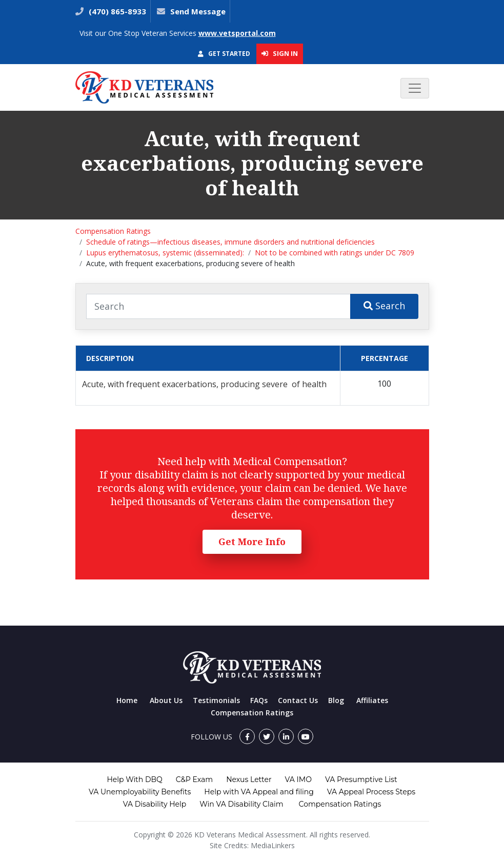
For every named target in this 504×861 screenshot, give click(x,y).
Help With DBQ (134, 779)
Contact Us (298, 700)
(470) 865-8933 (116, 11)
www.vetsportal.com (237, 33)
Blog (336, 700)
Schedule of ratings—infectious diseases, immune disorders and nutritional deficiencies (230, 242)
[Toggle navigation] (415, 88)
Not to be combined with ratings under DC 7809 (335, 253)
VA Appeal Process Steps (371, 792)
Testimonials (216, 700)
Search (384, 306)
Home (127, 700)
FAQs (259, 700)
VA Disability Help (155, 804)
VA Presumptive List (361, 779)
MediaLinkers (273, 845)
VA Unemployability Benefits (140, 792)
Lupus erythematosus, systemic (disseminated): (165, 253)
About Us (166, 700)
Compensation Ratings (113, 231)
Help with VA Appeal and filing (259, 792)
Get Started (224, 54)
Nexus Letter (249, 779)
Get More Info (252, 542)
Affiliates (372, 700)
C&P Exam (194, 779)
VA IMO (298, 779)
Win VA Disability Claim (241, 804)
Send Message (198, 11)
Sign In (280, 53)
